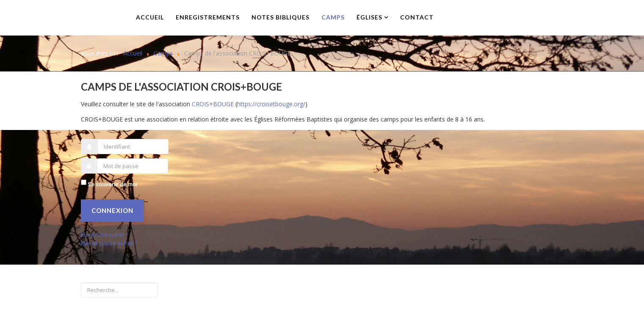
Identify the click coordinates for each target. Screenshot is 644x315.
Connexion (112, 210)
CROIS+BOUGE (213, 104)
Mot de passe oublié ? (109, 243)
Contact (417, 17)
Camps (333, 17)
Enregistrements (208, 17)
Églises (369, 17)
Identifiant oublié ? (105, 235)
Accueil (150, 17)
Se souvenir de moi (112, 184)
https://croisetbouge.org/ (271, 104)
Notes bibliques (281, 17)
